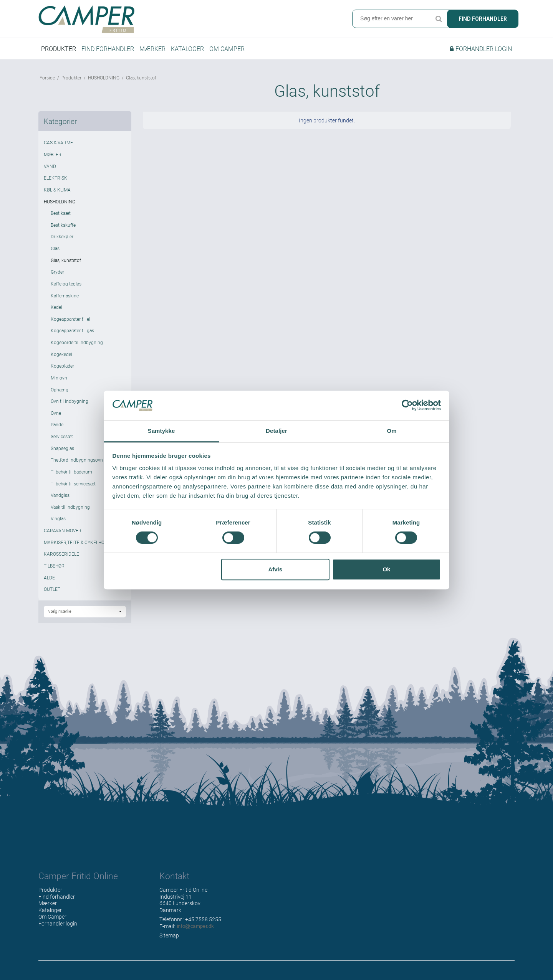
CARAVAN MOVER (63, 534)
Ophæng (60, 393)
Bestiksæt (61, 216)
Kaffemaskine (65, 299)
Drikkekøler (62, 240)
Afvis (275, 569)
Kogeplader (62, 369)
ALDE (49, 581)
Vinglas (58, 522)
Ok (386, 569)
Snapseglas (62, 451)
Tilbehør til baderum (71, 475)
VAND (50, 169)
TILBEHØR (54, 569)
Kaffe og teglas (66, 287)
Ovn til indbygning (70, 404)
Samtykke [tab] (161, 431)
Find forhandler (483, 19)
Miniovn (59, 381)
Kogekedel (61, 357)
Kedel (56, 310)
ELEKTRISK (55, 181)
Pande (57, 428)
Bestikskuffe (63, 228)
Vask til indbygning (70, 510)
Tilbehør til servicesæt (73, 487)
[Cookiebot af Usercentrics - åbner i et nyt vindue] (407, 406)
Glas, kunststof (66, 263)
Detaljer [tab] (276, 431)
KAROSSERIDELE (61, 557)
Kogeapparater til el (70, 322)
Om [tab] (392, 431)
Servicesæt (62, 440)
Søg (439, 19)
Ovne (56, 416)
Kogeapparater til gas (72, 334)
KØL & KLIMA (57, 193)
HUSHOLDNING (60, 205)
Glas (55, 252)
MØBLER (53, 158)
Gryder (57, 275)
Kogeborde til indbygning (77, 346)
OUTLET (52, 592)
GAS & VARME (58, 146)
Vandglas (60, 498)
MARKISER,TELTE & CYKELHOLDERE (81, 545)
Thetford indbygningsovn (77, 463)
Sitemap (169, 939)
